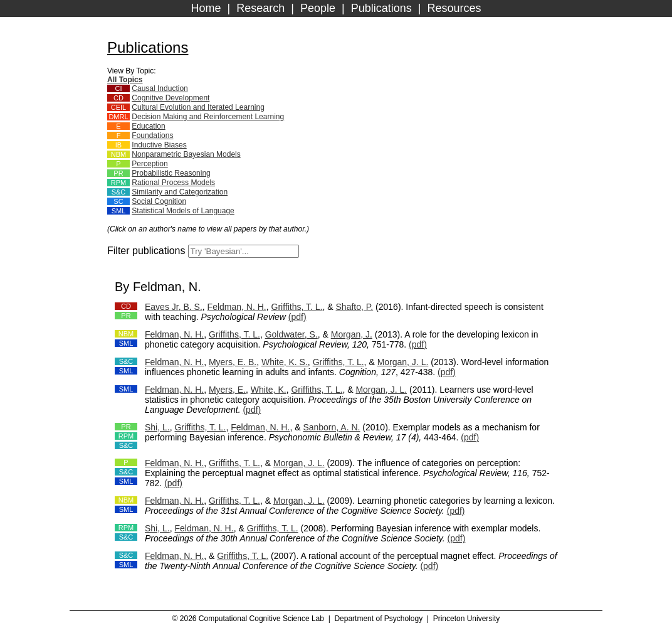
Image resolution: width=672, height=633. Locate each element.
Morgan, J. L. (403, 362)
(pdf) (297, 317)
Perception (150, 164)
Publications (381, 8)
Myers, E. (227, 390)
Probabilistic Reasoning (171, 173)
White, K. (269, 390)
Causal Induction (160, 88)
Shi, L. (157, 427)
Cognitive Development (171, 98)
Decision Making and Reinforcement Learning (208, 117)
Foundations (152, 136)
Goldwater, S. (291, 334)
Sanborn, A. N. (331, 427)
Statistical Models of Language (183, 211)
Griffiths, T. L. (297, 307)
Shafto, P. (355, 307)
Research (260, 8)
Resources (454, 8)
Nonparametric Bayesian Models (186, 154)
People (318, 8)
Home (206, 8)
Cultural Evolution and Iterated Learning (198, 107)
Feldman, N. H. (237, 307)
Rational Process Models (173, 183)
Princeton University (467, 619)
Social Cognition (159, 201)
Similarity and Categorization (180, 192)
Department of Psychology (378, 619)
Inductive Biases (159, 145)
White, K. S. (285, 362)
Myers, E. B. (233, 362)
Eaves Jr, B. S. (174, 307)
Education (148, 126)
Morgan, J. (352, 334)
